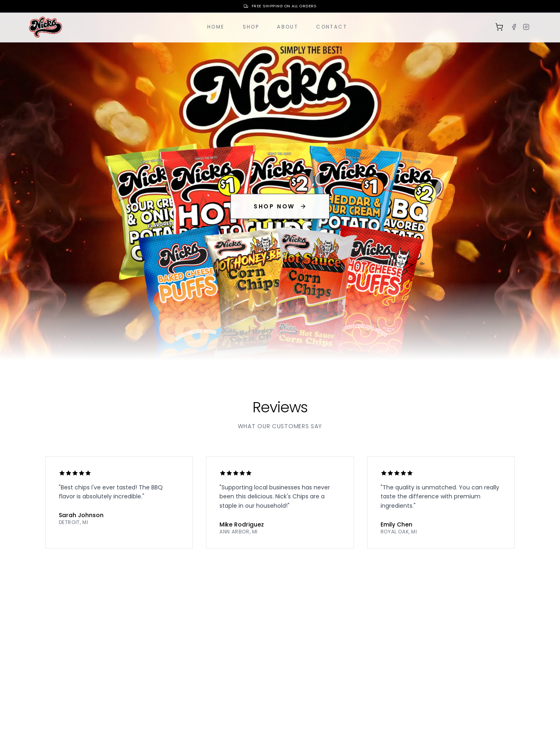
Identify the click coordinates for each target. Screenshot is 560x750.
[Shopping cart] (499, 27)
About (288, 27)
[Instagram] (526, 27)
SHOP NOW (280, 206)
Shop (251, 27)
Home (216, 27)
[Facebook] (514, 27)
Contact (332, 27)
